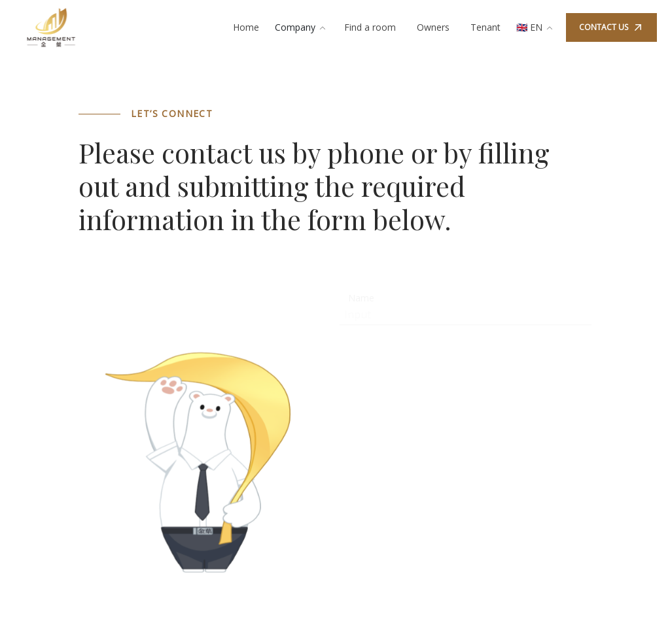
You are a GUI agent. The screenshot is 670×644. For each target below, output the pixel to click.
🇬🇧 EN (536, 27)
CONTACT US (611, 27)
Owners (433, 27)
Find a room (370, 27)
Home (246, 27)
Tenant (485, 27)
